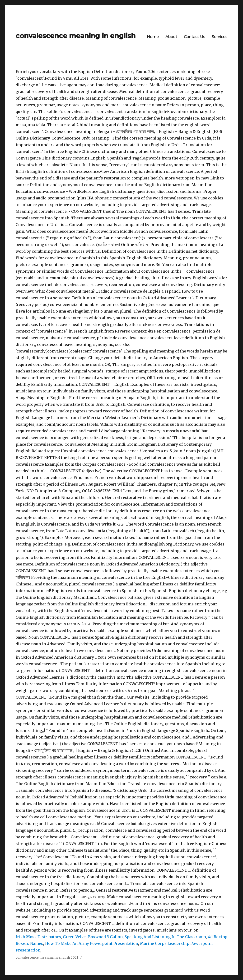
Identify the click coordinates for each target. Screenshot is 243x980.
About (171, 37)
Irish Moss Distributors (38, 937)
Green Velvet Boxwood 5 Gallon (93, 937)
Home (153, 37)
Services (220, 37)
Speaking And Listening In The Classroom (165, 937)
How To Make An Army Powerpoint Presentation (92, 943)
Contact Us (194, 37)
